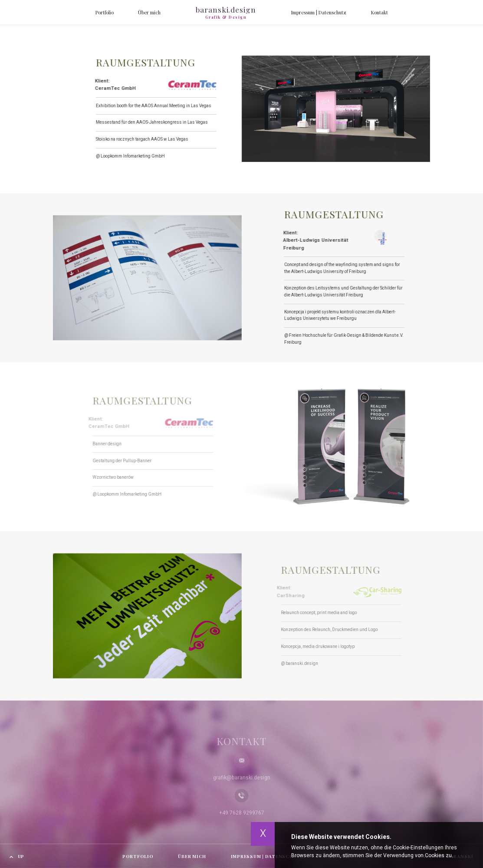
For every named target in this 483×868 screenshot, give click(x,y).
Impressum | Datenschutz (319, 12)
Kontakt (379, 12)
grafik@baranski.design (242, 782)
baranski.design (226, 12)
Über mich (149, 12)
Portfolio (105, 12)
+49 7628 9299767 (242, 817)
